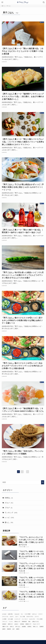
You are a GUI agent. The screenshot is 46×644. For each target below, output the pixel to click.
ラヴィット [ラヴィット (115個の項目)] (5, 622)
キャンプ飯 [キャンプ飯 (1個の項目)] (22, 617)
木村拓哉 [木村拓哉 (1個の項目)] (22, 624)
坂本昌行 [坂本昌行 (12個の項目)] (4, 624)
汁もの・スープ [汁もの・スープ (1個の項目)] (36, 624)
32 (28, 472)
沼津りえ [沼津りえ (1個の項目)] (12, 627)
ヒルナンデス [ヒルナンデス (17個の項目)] (32, 619)
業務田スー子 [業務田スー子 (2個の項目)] (28, 624)
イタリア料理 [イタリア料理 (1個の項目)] (27, 614)
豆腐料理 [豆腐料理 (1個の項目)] (41, 627)
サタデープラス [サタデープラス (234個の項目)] (30, 617)
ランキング (11, 513)
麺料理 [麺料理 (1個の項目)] (18, 629)
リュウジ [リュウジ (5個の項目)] (11, 622)
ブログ (9, 508)
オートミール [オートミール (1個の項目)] (5, 617)
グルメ (9, 503)
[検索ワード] (23, 482)
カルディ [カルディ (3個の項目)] (12, 617)
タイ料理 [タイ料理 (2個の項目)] (4, 619)
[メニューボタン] (2, 2)
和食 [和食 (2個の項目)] (29, 622)
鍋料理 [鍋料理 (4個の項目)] (4, 629)
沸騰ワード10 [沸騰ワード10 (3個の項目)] (5, 627)
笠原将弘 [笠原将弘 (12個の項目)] (29, 627)
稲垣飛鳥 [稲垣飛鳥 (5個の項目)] (24, 627)
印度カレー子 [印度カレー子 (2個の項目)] (17, 622)
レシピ (9, 518)
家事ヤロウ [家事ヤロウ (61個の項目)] (10, 624)
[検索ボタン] (44, 2)
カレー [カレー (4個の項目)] (17, 617)
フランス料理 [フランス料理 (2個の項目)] (40, 619)
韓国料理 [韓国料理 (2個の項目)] (9, 629)
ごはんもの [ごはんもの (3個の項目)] (17, 614)
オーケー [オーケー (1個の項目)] (40, 614)
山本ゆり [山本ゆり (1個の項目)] (16, 624)
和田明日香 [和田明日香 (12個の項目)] (24, 622)
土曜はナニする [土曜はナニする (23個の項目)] (35, 622)
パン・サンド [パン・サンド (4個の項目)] (25, 619)
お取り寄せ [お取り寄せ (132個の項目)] (10, 614)
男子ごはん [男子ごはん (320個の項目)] (18, 627)
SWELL (9, 498)
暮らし (9, 522)
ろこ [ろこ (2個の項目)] (22, 614)
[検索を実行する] (43, 482)
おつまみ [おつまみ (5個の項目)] (4, 614)
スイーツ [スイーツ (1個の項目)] (37, 617)
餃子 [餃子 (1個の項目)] (14, 629)
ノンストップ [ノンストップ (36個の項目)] (17, 619)
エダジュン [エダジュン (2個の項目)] (34, 614)
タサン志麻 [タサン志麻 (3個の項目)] (10, 619)
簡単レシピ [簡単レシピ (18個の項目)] (35, 627)
